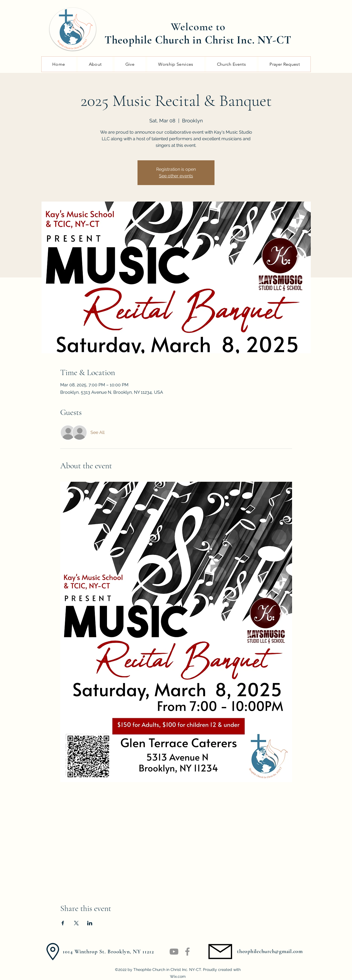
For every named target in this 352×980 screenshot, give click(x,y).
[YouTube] (174, 952)
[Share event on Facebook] (63, 923)
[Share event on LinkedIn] (90, 923)
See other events (176, 176)
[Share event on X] (76, 923)
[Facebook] (187, 952)
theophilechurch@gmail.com (270, 951)
